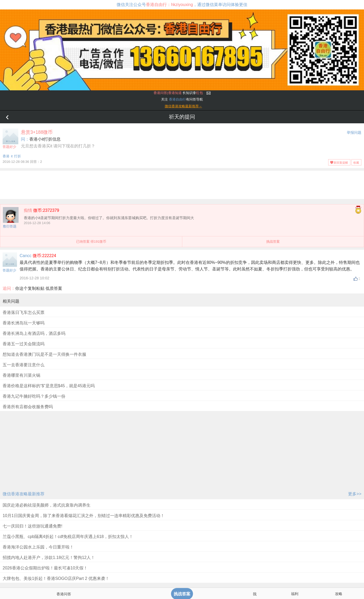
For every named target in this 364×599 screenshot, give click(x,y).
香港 (6, 156)
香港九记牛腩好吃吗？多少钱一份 (34, 396)
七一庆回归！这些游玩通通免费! (32, 526)
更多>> (355, 494)
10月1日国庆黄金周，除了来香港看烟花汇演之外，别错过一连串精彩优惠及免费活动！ (84, 516)
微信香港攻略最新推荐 (24, 494)
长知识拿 (178, 93)
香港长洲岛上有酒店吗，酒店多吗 (34, 333)
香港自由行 (177, 99)
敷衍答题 (10, 226)
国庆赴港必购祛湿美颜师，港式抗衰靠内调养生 (47, 505)
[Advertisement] (182, 184)
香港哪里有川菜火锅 (21, 375)
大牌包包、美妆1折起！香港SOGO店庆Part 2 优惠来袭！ (56, 578)
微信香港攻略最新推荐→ (183, 106)
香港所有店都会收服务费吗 (28, 407)
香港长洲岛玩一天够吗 (24, 323)
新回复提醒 (341, 163)
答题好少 (10, 139)
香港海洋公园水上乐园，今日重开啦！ (38, 547)
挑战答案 (273, 242)
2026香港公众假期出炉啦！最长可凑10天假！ (45, 568)
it (12, 156)
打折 (18, 156)
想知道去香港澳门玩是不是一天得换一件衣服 (44, 354)
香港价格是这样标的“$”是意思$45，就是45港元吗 (49, 386)
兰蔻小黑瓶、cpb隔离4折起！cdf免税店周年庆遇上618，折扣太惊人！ (68, 537)
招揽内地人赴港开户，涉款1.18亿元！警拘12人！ (49, 558)
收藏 (356, 163)
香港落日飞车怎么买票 (24, 312)
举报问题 (354, 132)
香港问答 (64, 594)
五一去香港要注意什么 (24, 365)
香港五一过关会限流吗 (24, 344)
